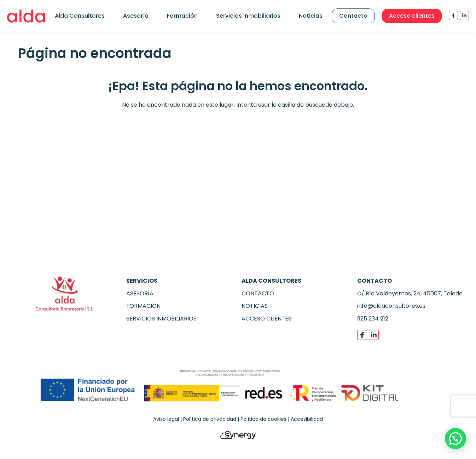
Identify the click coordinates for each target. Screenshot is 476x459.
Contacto (353, 16)
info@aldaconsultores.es (391, 306)
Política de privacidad (210, 419)
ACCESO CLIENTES (266, 319)
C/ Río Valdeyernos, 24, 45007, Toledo (410, 293)
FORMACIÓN (143, 306)
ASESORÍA (140, 293)
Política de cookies (263, 419)
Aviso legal (166, 419)
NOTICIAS (255, 306)
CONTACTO (258, 293)
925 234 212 (373, 319)
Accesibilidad (307, 419)
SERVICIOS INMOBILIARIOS (161, 319)
